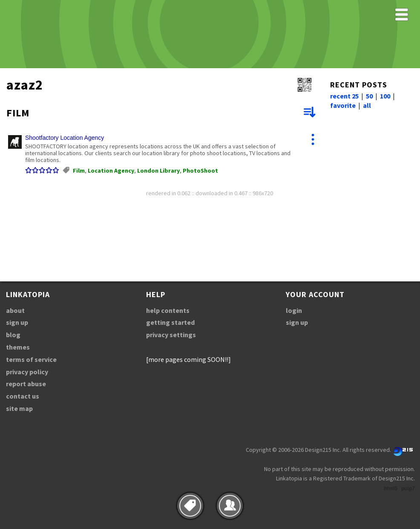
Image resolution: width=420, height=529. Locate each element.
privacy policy (27, 372)
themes (18, 347)
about (15, 310)
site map (19, 408)
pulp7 (408, 489)
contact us (23, 396)
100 (385, 96)
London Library (158, 171)
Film (79, 171)
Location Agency (111, 171)
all (367, 105)
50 (369, 96)
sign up (17, 322)
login (294, 310)
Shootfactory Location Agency (65, 138)
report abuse (26, 384)
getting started (170, 322)
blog (13, 335)
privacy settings (171, 335)
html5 (391, 489)
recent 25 (344, 96)
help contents (168, 310)
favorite (343, 105)
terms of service (31, 359)
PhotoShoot (200, 171)
